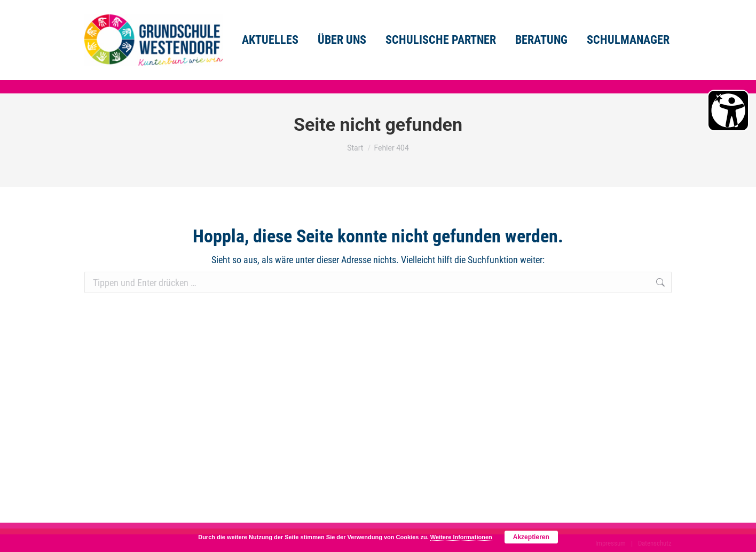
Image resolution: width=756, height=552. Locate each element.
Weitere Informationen (461, 537)
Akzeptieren (531, 537)
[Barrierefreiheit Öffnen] (728, 111)
